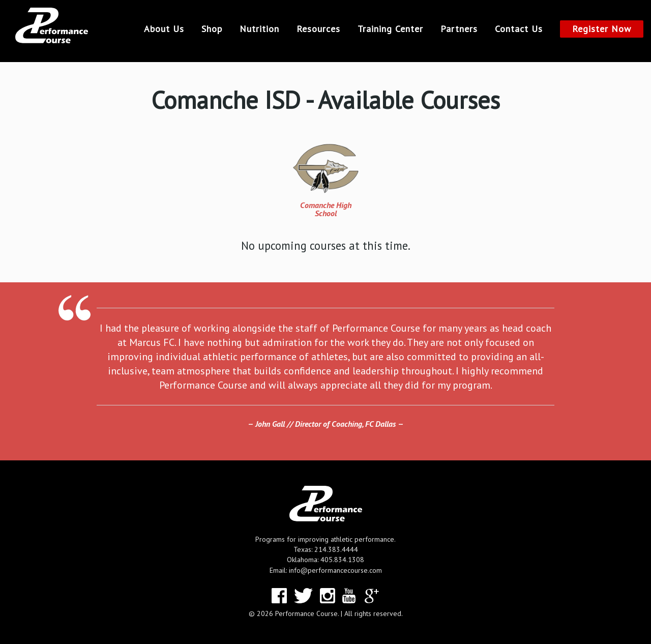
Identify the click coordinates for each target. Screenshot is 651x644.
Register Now (602, 29)
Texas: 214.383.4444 (326, 549)
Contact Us (519, 29)
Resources (318, 29)
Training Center (390, 29)
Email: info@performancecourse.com (326, 570)
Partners (459, 29)
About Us (164, 29)
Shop (212, 29)
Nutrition (259, 29)
